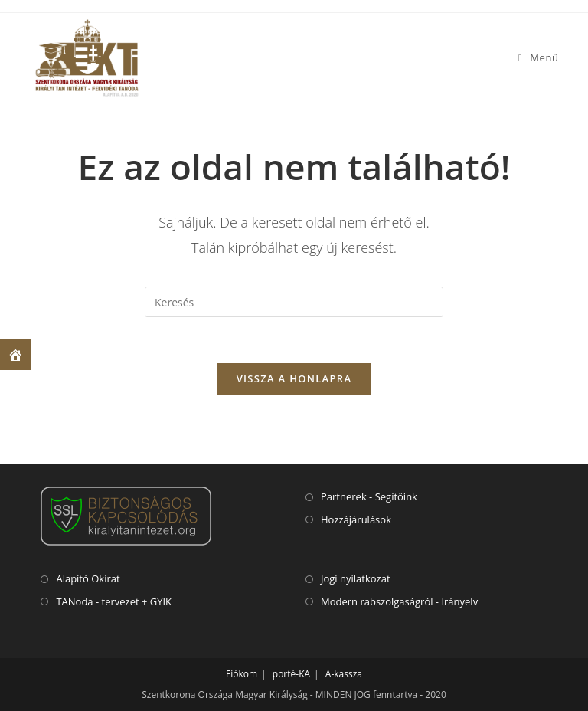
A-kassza (344, 674)
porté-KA (291, 674)
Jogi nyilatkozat (356, 578)
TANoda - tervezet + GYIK (114, 601)
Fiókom (242, 674)
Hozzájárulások (356, 519)
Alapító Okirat (88, 578)
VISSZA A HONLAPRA (294, 378)
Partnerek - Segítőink (369, 496)
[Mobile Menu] (539, 57)
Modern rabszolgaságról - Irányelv (399, 601)
